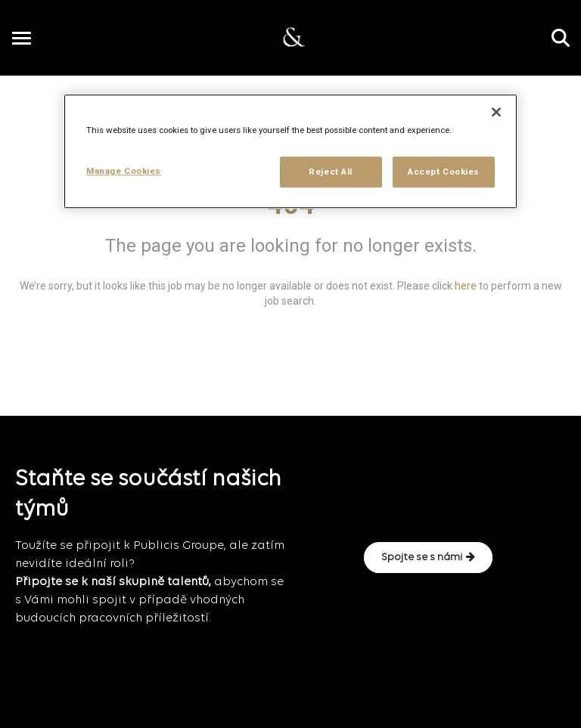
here (466, 286)
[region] (290, 152)
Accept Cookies (444, 172)
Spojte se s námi (428, 557)
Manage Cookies (124, 171)
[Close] (496, 113)
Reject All (331, 172)
